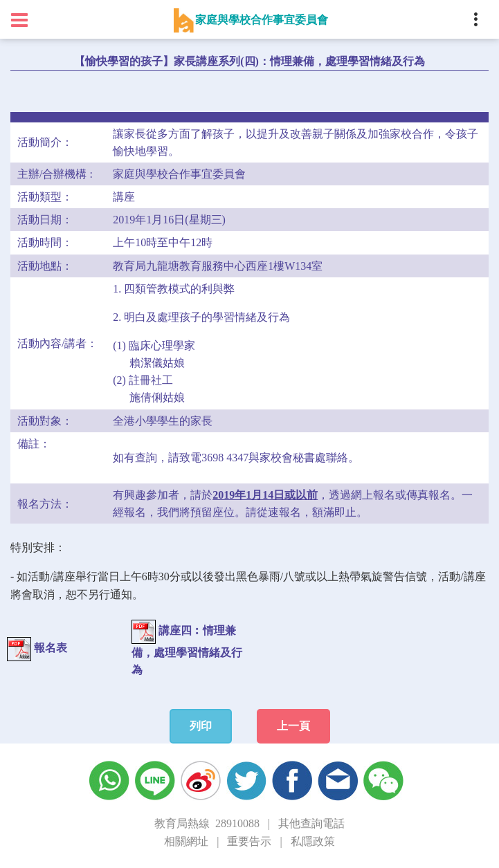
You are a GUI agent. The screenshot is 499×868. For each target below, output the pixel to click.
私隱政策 (313, 841)
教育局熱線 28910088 (207, 823)
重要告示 (249, 841)
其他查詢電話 (311, 823)
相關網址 (186, 841)
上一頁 (293, 726)
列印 (201, 726)
